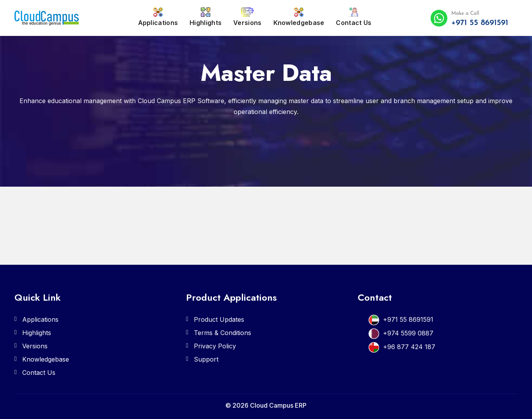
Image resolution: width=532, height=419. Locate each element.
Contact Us (354, 17)
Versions (247, 17)
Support (206, 359)
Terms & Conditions (223, 333)
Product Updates (219, 319)
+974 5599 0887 (408, 333)
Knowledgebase (299, 17)
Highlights (206, 17)
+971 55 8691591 (408, 319)
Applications (158, 17)
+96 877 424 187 (409, 347)
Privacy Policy (215, 346)
